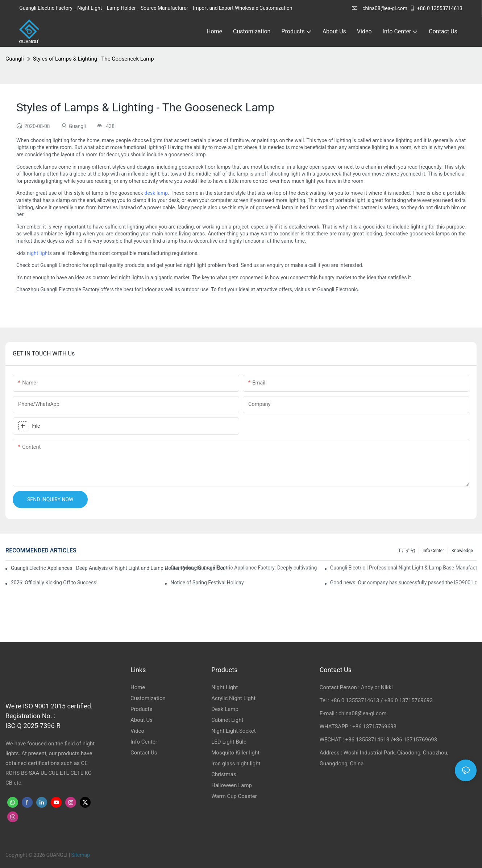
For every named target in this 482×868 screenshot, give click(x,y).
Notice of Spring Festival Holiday (207, 583)
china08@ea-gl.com (380, 8)
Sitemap (81, 855)
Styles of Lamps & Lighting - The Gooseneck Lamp (94, 59)
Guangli (15, 59)
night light (38, 253)
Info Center (433, 551)
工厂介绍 (406, 551)
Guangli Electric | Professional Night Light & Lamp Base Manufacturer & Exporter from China (403, 568)
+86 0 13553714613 (436, 8)
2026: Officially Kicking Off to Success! (54, 583)
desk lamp (156, 193)
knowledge (462, 551)
